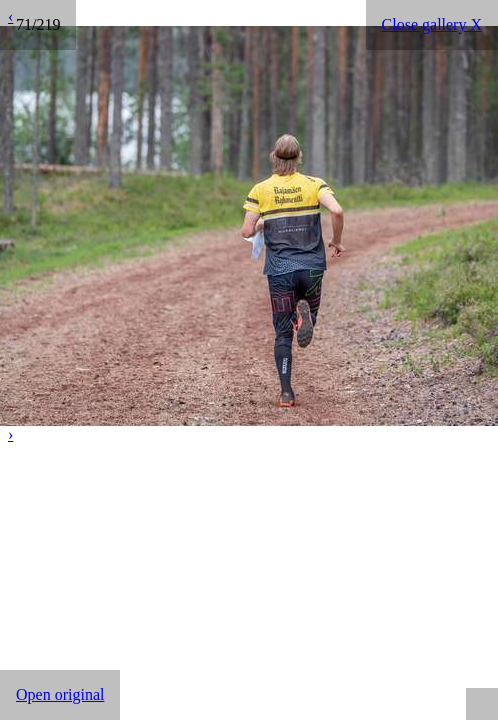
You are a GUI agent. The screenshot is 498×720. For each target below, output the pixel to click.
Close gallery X (432, 24)
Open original (60, 694)
